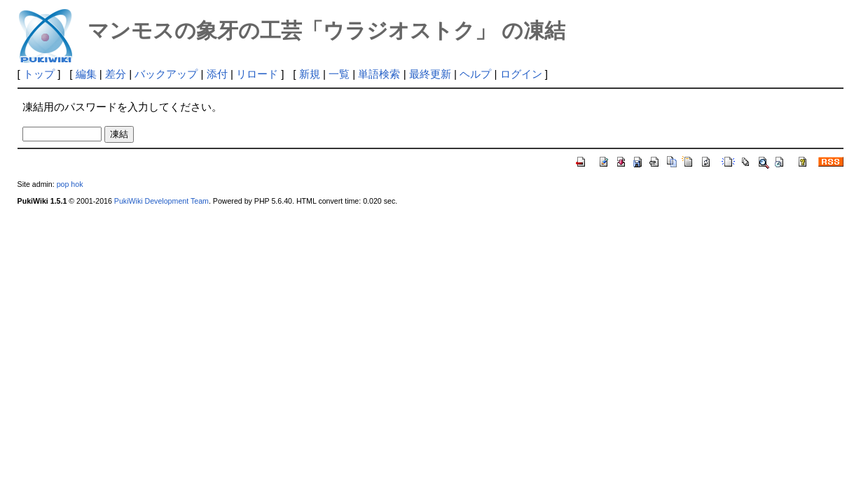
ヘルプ (475, 74)
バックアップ (166, 74)
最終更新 (430, 74)
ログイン (521, 74)
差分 (116, 74)
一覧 (339, 74)
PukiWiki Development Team (161, 201)
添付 (217, 74)
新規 (310, 74)
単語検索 (379, 74)
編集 (86, 74)
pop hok (70, 184)
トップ (39, 74)
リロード (257, 74)
